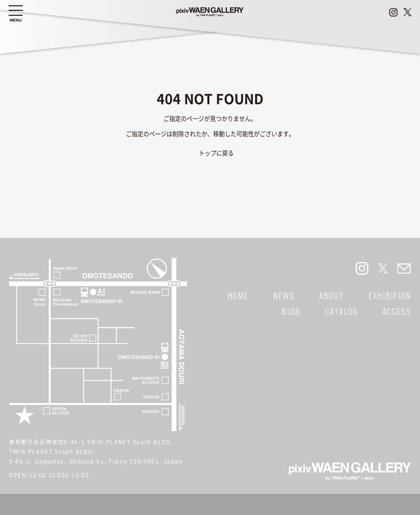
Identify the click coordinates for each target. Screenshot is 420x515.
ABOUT (332, 296)
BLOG (291, 311)
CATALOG (341, 311)
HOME (238, 296)
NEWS (284, 296)
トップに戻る (216, 153)
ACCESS (397, 311)
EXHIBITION (390, 296)
